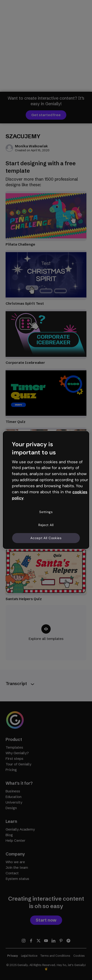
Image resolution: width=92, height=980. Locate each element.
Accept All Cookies (46, 538)
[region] (46, 490)
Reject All (46, 525)
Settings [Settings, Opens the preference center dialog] (46, 512)
